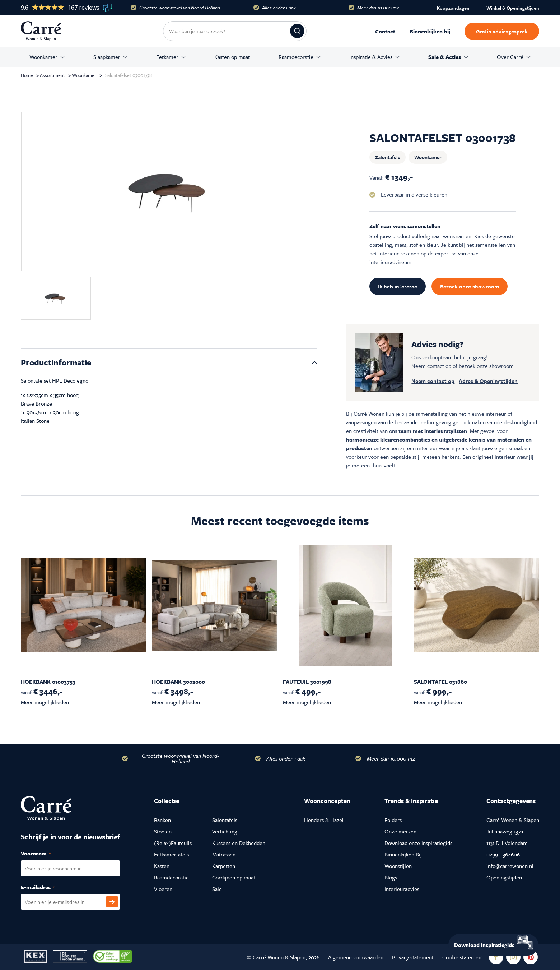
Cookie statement (463, 957)
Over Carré (510, 57)
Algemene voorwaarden (356, 957)
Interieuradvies (402, 889)
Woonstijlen (398, 866)
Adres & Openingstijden (488, 381)
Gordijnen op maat (234, 877)
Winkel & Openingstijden (513, 8)
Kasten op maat (232, 57)
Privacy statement (413, 957)
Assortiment (52, 75)
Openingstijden (504, 877)
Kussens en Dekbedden (239, 843)
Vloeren (163, 889)
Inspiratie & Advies (371, 57)
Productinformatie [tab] (56, 362)
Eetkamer (167, 57)
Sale (217, 889)
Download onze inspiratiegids (418, 843)
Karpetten (224, 866)
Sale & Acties (445, 57)
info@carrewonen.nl (510, 866)
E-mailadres (45, 887)
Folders (393, 820)
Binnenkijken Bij (403, 854)
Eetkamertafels (171, 854)
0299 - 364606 (503, 854)
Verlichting (225, 831)
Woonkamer (43, 57)
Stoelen (163, 831)
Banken (162, 820)
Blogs (391, 877)
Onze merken (400, 831)
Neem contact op (433, 381)
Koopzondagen (453, 8)
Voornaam (43, 854)
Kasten (162, 866)
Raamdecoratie (296, 57)
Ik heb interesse (398, 286)
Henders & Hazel (324, 820)
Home (27, 75)
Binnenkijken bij (430, 31)
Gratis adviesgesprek (502, 31)
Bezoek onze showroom (470, 286)
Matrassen (224, 854)
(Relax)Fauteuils (173, 843)
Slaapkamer (107, 57)
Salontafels (388, 157)
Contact (385, 31)
